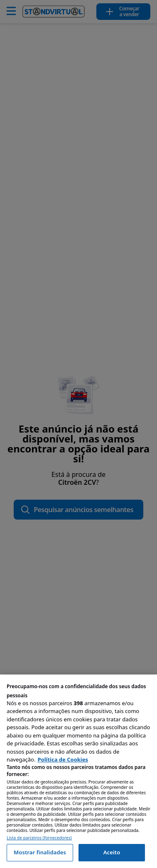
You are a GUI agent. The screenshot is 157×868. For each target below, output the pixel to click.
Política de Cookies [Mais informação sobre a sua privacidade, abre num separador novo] (63, 759)
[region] (78, 771)
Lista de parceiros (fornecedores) (39, 838)
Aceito (112, 852)
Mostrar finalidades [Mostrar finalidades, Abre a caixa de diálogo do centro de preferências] (40, 852)
